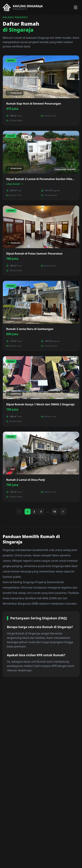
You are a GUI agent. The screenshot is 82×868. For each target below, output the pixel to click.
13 (54, 511)
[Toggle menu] (76, 7)
